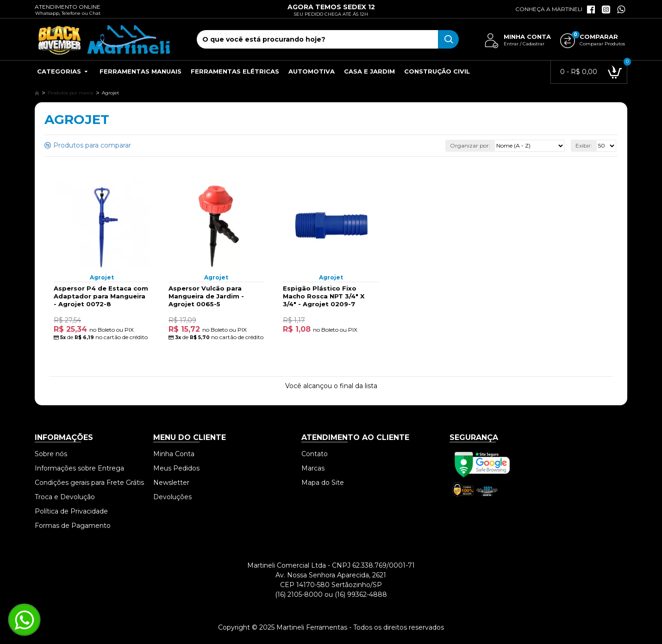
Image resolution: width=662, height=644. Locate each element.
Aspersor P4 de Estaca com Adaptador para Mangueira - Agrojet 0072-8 (101, 296)
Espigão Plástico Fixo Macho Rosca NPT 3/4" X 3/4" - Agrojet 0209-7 (324, 296)
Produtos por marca (71, 93)
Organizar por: (470, 146)
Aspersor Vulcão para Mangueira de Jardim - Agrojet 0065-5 (206, 296)
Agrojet (102, 277)
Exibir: (584, 146)
